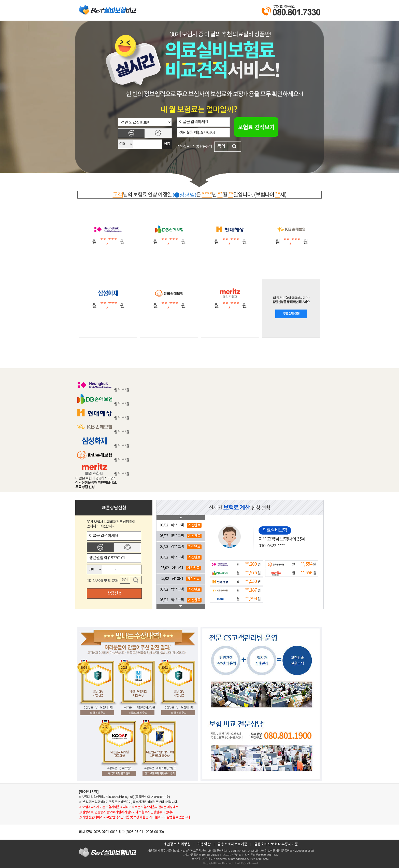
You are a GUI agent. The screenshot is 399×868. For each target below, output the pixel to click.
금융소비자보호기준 (232, 844)
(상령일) (184, 195)
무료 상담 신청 (291, 314)
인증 (167, 144)
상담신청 (114, 593)
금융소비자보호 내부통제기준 (276, 844)
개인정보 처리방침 (177, 844)
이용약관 (204, 844)
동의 (221, 146)
